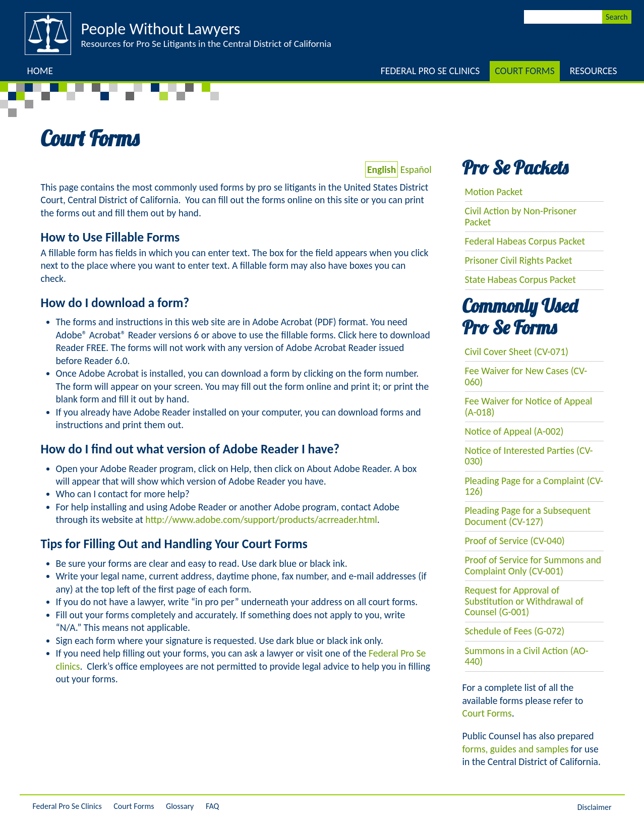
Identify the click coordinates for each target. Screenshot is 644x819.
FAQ (212, 806)
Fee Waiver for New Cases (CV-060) (526, 376)
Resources (594, 71)
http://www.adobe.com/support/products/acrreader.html (261, 519)
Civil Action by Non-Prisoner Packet (521, 216)
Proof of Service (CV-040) (515, 541)
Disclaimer (595, 807)
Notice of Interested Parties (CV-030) (529, 456)
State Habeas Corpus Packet (520, 279)
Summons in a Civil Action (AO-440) (527, 656)
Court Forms (524, 71)
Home (40, 71)
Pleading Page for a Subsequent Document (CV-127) (528, 516)
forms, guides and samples (516, 749)
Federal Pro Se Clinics (430, 71)
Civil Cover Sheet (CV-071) (517, 352)
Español (416, 169)
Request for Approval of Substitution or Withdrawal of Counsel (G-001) (524, 601)
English (382, 169)
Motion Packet (494, 192)
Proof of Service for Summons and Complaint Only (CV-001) (533, 565)
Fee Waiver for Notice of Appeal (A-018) (529, 406)
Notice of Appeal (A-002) (514, 431)
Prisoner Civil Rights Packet (519, 260)
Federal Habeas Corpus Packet (525, 241)
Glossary (180, 806)
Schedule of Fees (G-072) (515, 631)
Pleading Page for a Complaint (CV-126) (534, 486)
